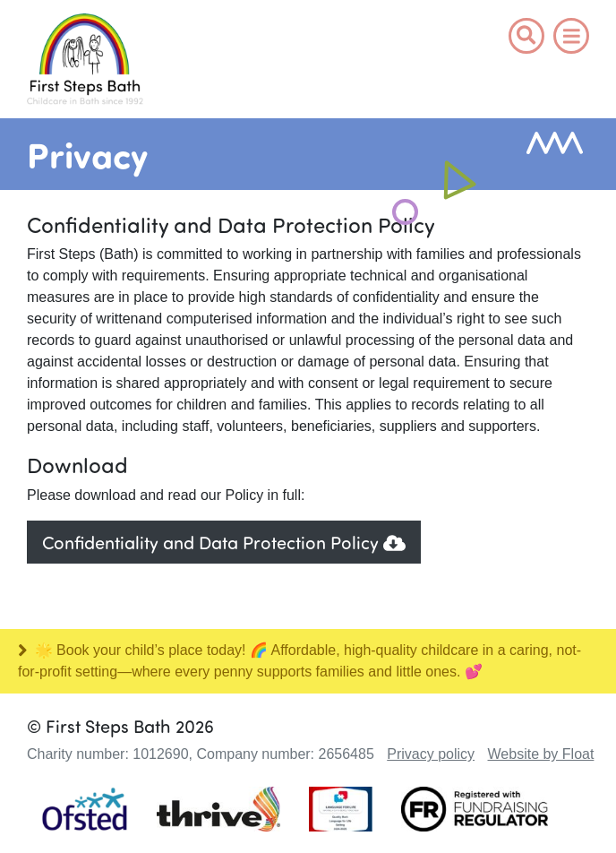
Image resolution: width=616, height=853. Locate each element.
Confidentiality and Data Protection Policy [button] (224, 542)
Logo (85, 61)
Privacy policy (431, 754)
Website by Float (541, 754)
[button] (526, 36)
